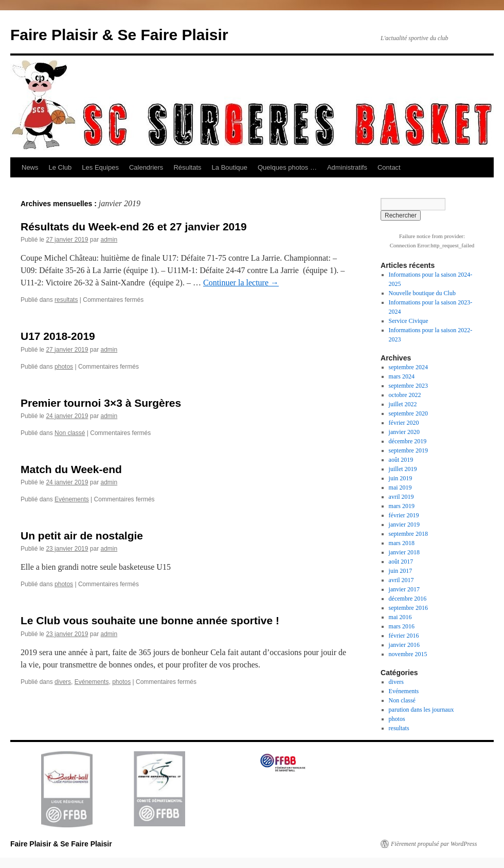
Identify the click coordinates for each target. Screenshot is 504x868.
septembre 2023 (408, 386)
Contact (389, 167)
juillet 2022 (403, 404)
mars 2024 (402, 376)
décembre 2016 (408, 599)
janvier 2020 (404, 432)
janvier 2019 (404, 525)
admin (109, 240)
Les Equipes (100, 167)
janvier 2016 (404, 645)
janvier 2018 (404, 552)
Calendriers (146, 167)
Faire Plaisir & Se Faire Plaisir (119, 35)
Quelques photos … (287, 167)
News (30, 167)
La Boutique (230, 167)
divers (63, 682)
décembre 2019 (408, 441)
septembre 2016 (408, 608)
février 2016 (404, 636)
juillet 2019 (403, 469)
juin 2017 (401, 571)
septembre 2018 (408, 534)
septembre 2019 (408, 450)
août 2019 (401, 460)
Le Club (60, 167)
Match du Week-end (71, 469)
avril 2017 (401, 580)
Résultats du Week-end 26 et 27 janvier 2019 (134, 227)
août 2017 (401, 562)
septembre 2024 (408, 367)
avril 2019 (401, 497)
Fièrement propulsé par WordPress (434, 844)
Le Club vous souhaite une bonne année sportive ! (150, 620)
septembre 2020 (408, 413)
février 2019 (404, 515)
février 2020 (404, 423)
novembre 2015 (408, 654)
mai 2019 (400, 487)
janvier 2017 (404, 589)
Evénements (72, 499)
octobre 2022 (405, 395)
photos (64, 367)
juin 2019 (401, 478)
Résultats (187, 167)
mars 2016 (402, 626)
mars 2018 (402, 543)
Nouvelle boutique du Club (422, 293)
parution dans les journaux (421, 710)
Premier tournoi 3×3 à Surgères (101, 403)
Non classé (70, 433)
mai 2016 (400, 617)
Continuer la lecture (241, 283)
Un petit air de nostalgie (82, 536)
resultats (66, 300)
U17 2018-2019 (58, 336)
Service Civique (409, 321)
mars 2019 (402, 506)
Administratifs (347, 167)
